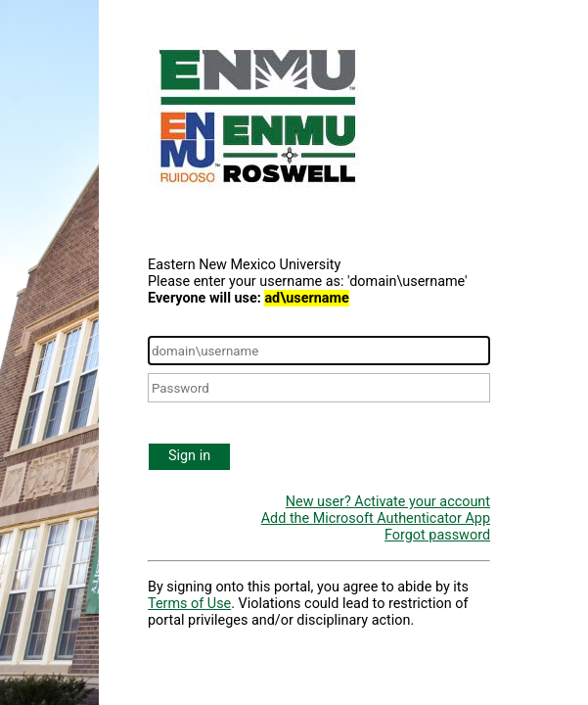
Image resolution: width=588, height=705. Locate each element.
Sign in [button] (189, 456)
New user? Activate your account (388, 502)
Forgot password (437, 535)
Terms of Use (189, 604)
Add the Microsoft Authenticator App (376, 518)
